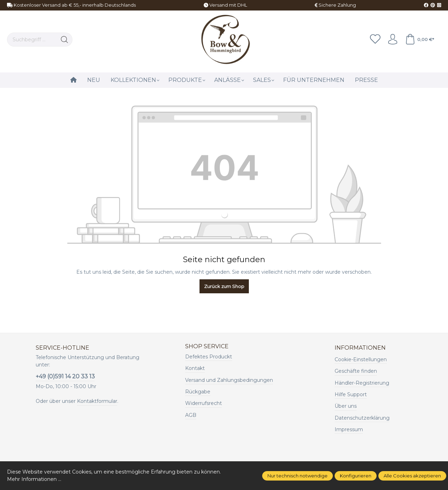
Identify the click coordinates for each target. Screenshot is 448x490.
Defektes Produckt (209, 357)
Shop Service (207, 346)
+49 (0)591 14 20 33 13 (65, 376)
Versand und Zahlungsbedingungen (229, 380)
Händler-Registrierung (362, 383)
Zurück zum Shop (224, 286)
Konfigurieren (356, 476)
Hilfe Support (351, 394)
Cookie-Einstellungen (361, 359)
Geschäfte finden (356, 371)
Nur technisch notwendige (297, 476)
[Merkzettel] (375, 40)
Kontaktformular (97, 401)
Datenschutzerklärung (362, 418)
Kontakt (195, 368)
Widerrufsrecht (204, 403)
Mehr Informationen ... (34, 479)
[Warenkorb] (419, 40)
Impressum (349, 429)
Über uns (346, 406)
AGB (191, 415)
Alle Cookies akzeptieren (412, 476)
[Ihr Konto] (393, 40)
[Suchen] (65, 40)
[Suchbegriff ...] (32, 40)
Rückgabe (198, 392)
